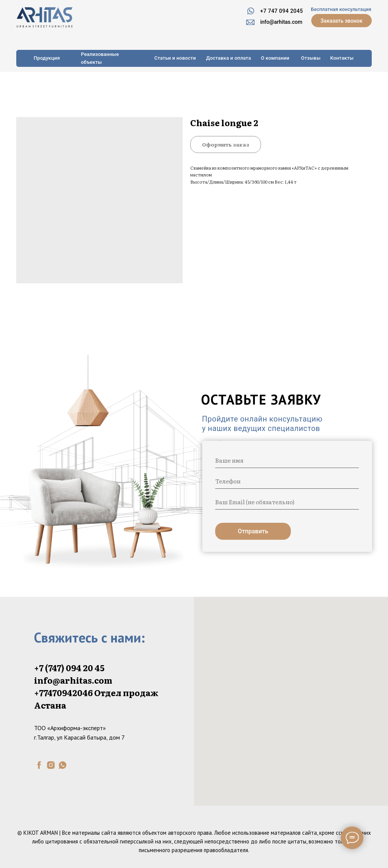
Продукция (47, 58)
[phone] (287, 481)
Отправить (253, 531)
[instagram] (51, 765)
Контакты (342, 58)
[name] (287, 460)
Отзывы (311, 58)
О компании (275, 58)
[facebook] (39, 765)
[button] (341, 21)
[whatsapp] (63, 765)
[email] (287, 502)
